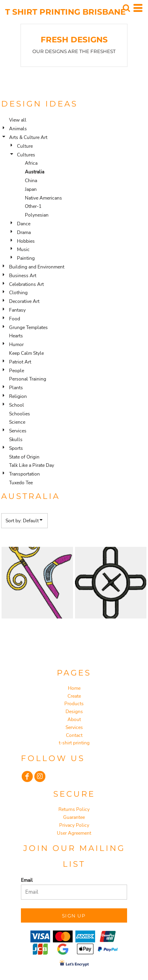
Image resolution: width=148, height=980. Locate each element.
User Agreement (74, 833)
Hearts (16, 336)
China (31, 181)
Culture (25, 146)
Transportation (24, 474)
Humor (16, 344)
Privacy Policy (74, 825)
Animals (18, 129)
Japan (31, 189)
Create (74, 696)
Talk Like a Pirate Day (32, 465)
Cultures (26, 155)
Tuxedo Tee (21, 483)
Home (74, 688)
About (74, 719)
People (17, 371)
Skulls (16, 440)
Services (18, 431)
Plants (16, 388)
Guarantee (74, 817)
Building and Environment (37, 267)
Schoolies (20, 414)
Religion (18, 396)
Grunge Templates (28, 327)
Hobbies (26, 241)
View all (18, 120)
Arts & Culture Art (28, 137)
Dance (24, 224)
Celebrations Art (26, 284)
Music (23, 249)
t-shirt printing (74, 743)
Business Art (23, 276)
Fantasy (17, 310)
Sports (16, 448)
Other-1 (33, 206)
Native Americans (43, 198)
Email (27, 880)
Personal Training (28, 379)
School (17, 405)
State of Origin (24, 457)
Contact (74, 735)
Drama (24, 232)
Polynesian (37, 215)
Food (15, 319)
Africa (31, 163)
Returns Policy (74, 809)
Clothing (18, 293)
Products (74, 704)
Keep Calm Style (26, 353)
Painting (26, 258)
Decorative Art (24, 301)
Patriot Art (20, 362)
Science (17, 422)
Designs (74, 712)
